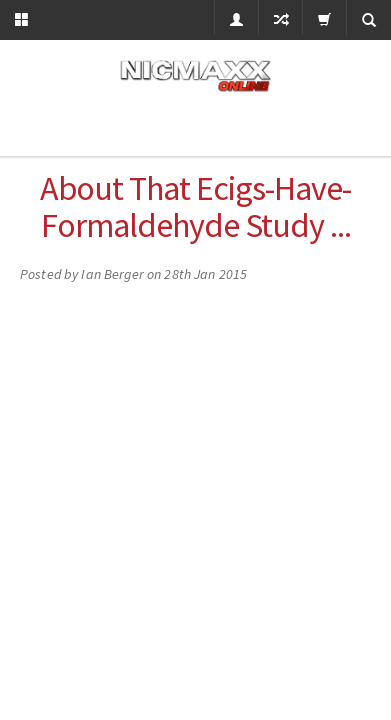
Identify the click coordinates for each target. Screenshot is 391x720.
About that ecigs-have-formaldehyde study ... (195, 206)
